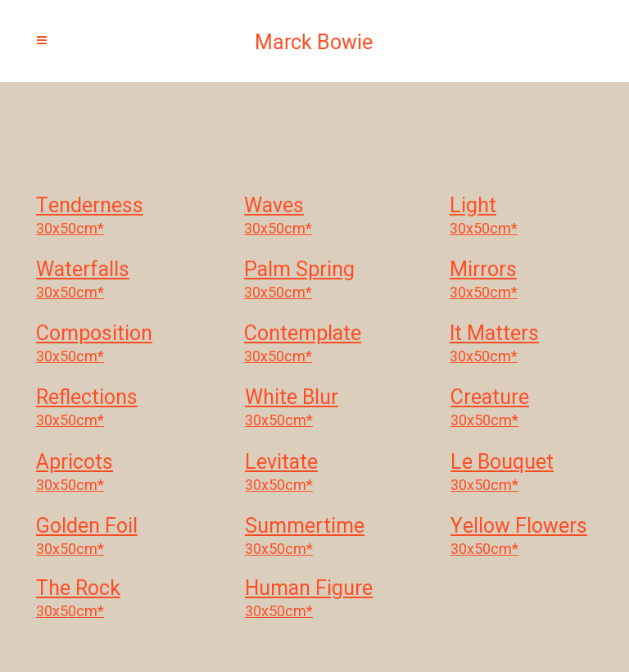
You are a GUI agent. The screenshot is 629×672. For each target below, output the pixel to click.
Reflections (87, 399)
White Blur (292, 399)
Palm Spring (299, 271)
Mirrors (483, 271)
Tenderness (90, 207)
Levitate (281, 464)
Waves (274, 207)
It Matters (494, 335)
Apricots (75, 464)
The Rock (78, 590)
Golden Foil (87, 528)
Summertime (305, 528)
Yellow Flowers (519, 528)
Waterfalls (83, 271)
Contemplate (303, 335)
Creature (490, 399)
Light (473, 207)
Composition (94, 335)
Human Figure (309, 590)
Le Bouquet (502, 464)
